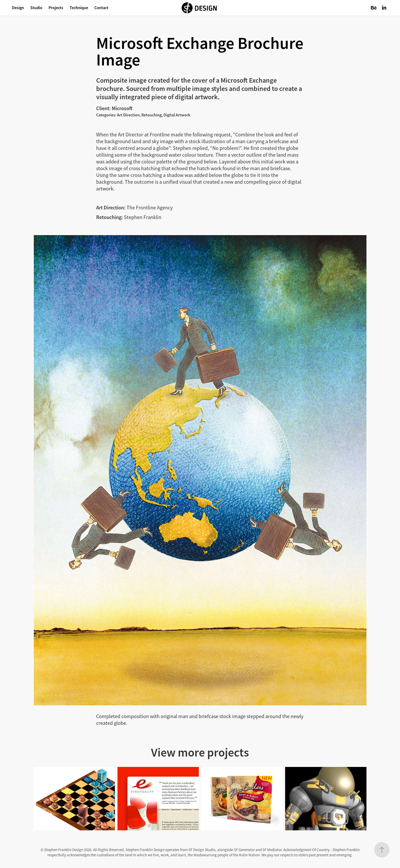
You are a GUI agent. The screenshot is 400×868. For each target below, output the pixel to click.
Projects (56, 8)
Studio (36, 8)
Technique (79, 8)
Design (18, 8)
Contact (101, 8)
